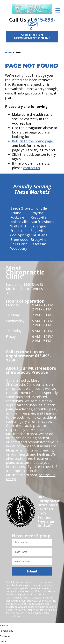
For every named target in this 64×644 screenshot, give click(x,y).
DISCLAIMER (21, 604)
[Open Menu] (58, 10)
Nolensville (19, 222)
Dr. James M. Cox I (46, 610)
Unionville (39, 208)
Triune (16, 213)
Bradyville (38, 240)
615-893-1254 (41, 22)
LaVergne (38, 226)
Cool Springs (20, 235)
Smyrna (37, 213)
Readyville (39, 217)
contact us (32, 168)
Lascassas (39, 244)
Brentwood (19, 240)
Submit (32, 571)
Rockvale (17, 217)
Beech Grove (20, 208)
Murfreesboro (42, 222)
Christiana (39, 235)
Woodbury (19, 248)
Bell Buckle (19, 244)
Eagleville (38, 231)
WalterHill (18, 226)
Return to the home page (32, 141)
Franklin (17, 231)
